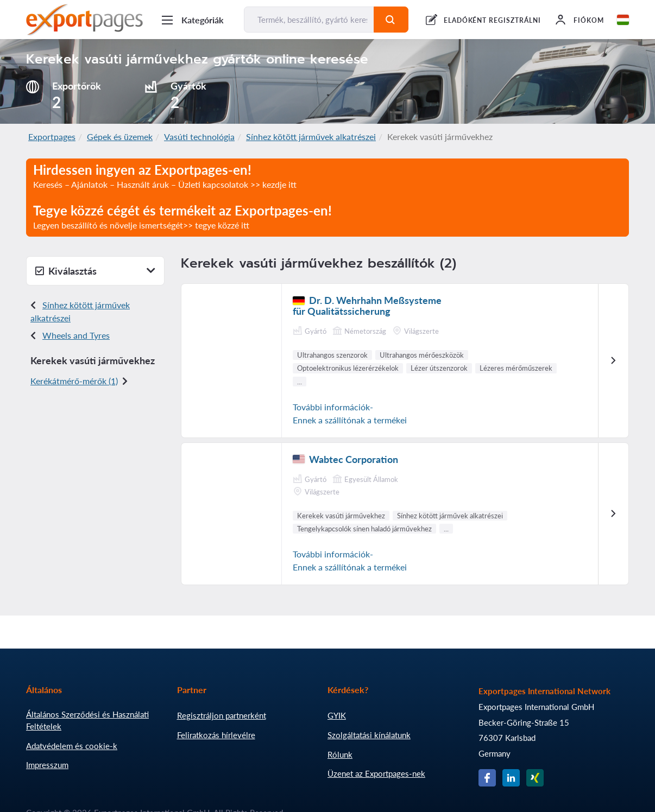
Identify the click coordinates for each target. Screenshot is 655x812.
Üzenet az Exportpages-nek (376, 773)
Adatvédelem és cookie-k (72, 746)
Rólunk (340, 754)
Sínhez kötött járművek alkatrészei (311, 137)
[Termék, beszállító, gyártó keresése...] (309, 20)
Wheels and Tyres (76, 335)
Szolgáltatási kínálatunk (369, 735)
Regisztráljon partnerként (222, 715)
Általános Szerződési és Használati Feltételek (87, 720)
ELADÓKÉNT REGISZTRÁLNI (492, 20)
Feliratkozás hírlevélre (216, 735)
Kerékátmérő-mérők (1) (74, 381)
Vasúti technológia (199, 137)
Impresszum (47, 765)
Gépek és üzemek (120, 137)
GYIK (337, 715)
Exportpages (52, 137)
